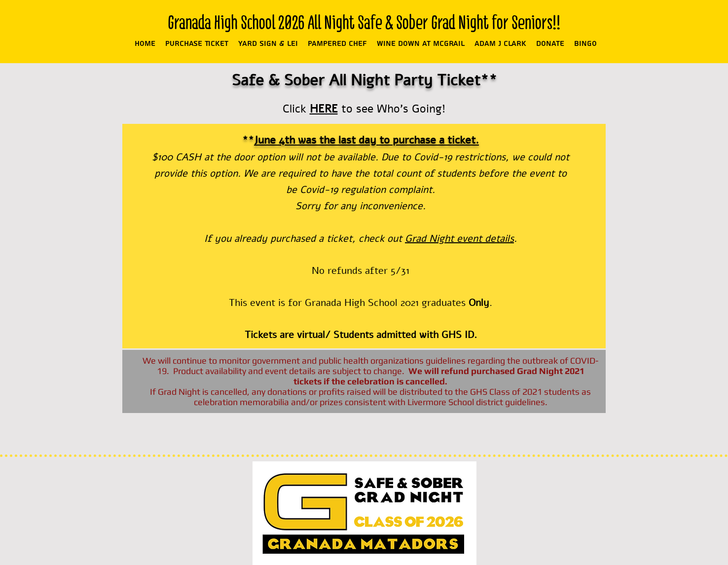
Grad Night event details (459, 239)
